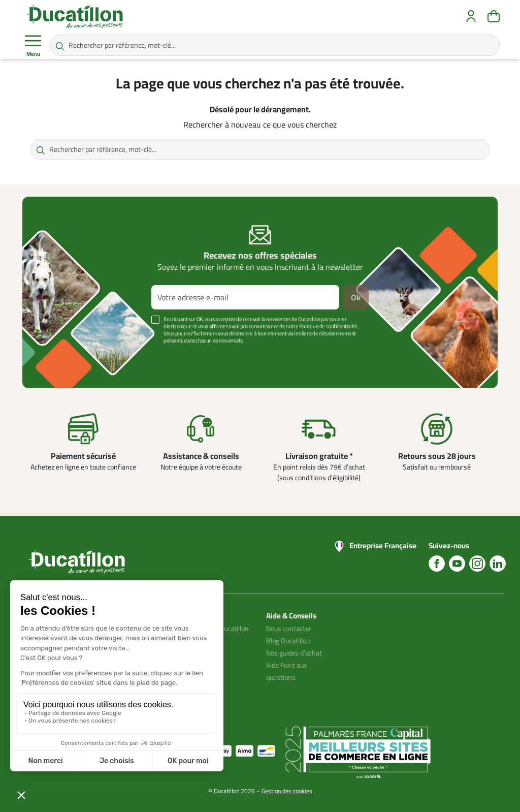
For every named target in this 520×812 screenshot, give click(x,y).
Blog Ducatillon (288, 641)
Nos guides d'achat (294, 653)
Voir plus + (57, 356)
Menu (33, 46)
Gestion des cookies (287, 791)
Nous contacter (289, 629)
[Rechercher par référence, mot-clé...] (275, 45)
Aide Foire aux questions (286, 671)
